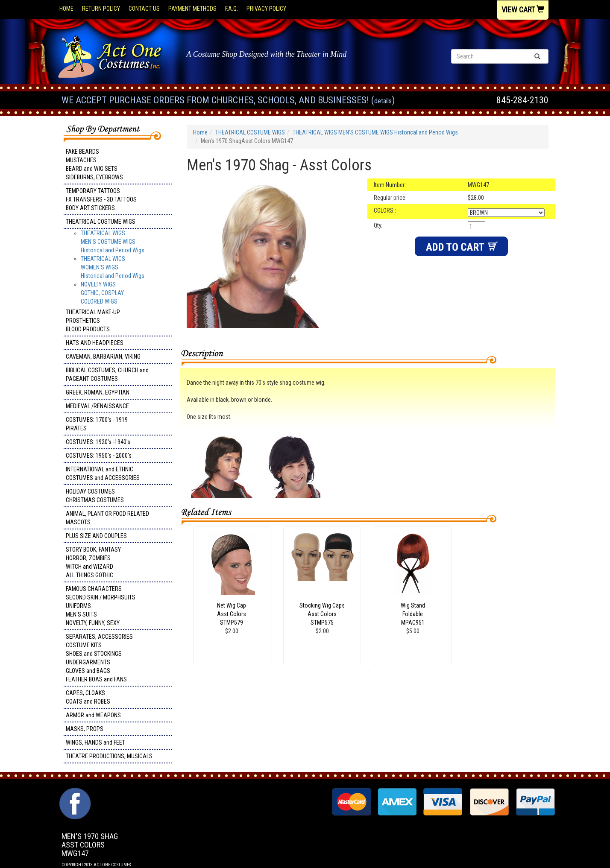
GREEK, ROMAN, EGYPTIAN (98, 392)
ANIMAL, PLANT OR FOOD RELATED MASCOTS (107, 518)
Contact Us (144, 9)
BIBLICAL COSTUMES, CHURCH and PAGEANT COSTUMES (107, 374)
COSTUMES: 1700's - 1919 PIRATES (97, 424)
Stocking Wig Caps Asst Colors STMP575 (322, 614)
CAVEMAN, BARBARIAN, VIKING (103, 357)
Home (66, 9)
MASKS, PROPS (85, 729)
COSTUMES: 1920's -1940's (98, 442)
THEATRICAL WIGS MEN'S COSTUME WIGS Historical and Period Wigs (113, 242)
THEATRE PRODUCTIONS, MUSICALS (109, 756)
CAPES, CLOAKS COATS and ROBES (88, 697)
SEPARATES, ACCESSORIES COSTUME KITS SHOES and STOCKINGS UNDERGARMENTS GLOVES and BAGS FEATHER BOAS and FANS (99, 658)
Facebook (74, 792)
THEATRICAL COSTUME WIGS (101, 222)
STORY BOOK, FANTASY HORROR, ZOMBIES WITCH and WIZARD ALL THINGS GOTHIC (93, 562)
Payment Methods (192, 9)
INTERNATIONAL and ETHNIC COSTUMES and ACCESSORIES (103, 473)
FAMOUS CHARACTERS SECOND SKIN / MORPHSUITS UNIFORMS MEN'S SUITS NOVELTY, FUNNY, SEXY (101, 606)
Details (383, 101)
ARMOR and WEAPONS (93, 715)
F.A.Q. (232, 9)
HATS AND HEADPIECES (95, 343)
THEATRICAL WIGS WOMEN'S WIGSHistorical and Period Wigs (113, 267)
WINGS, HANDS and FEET (95, 742)
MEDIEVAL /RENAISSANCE (97, 406)
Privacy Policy (266, 9)
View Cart (523, 10)
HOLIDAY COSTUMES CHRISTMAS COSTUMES (95, 496)
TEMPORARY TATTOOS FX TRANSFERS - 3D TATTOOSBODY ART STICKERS (101, 199)
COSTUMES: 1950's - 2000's (99, 456)
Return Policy (101, 9)
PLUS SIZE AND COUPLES (96, 536)
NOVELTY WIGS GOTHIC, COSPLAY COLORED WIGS (102, 293)
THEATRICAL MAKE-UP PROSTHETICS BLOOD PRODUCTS (93, 321)
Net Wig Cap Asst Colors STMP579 (232, 614)
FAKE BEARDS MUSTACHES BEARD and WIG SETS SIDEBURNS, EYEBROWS (94, 164)
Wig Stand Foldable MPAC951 (413, 614)
